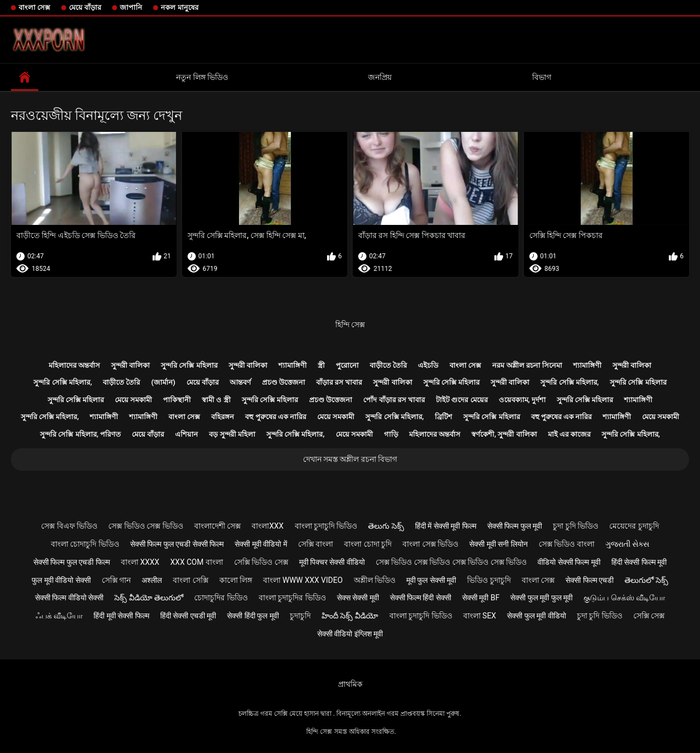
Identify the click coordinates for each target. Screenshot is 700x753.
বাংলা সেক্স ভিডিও (430, 544)
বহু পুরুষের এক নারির (276, 417)
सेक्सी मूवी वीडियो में (261, 544)
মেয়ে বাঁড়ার (85, 7)
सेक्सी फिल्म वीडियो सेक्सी (69, 598)
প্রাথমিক (350, 684)
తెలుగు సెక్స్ (386, 526)
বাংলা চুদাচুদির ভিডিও (292, 598)
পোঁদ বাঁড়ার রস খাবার (394, 400)
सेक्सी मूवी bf (481, 598)
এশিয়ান (186, 434)
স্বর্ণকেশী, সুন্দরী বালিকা (504, 434)
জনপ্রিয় (380, 77)
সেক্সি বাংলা (316, 544)
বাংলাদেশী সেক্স (217, 526)
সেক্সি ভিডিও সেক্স (261, 562)
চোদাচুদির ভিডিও (221, 598)
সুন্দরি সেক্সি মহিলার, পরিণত (80, 434)
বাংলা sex (480, 616)
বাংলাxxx (267, 526)
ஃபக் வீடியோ (59, 616)
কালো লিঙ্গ (236, 580)
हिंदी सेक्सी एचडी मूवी (188, 616)
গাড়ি (391, 434)
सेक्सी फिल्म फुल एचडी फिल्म (72, 562)
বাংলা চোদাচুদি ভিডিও (85, 544)
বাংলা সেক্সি (190, 580)
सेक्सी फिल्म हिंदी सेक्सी (421, 598)
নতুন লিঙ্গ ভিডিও (202, 77)
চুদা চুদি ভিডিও (576, 526)
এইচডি (428, 365)
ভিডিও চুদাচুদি (489, 580)
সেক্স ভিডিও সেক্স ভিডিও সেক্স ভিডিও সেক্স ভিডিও (451, 562)
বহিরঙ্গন (223, 417)
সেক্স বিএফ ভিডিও (69, 526)
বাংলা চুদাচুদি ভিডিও (326, 526)
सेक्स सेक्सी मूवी (358, 598)
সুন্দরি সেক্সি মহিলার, (63, 382)
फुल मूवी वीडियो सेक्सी (61, 580)
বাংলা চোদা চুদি (368, 544)
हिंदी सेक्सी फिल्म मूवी (639, 562)
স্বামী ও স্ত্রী (216, 400)
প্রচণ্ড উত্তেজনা (284, 382)
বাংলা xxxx (140, 562)
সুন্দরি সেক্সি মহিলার (189, 365)
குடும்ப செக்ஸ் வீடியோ (624, 598)
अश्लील (152, 580)
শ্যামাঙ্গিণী (293, 365)
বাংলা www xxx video (303, 580)
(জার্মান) (163, 382)
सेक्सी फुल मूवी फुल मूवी (541, 598)
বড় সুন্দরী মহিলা (232, 434)
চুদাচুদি (300, 616)
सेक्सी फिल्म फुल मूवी (515, 526)
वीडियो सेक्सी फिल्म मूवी (569, 562)
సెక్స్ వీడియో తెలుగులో (149, 598)
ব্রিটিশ (444, 417)
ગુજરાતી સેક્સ (627, 544)
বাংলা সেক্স (34, 7)
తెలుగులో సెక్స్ (646, 580)
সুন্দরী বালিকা (130, 365)
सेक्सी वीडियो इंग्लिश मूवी (350, 634)
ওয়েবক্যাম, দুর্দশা (522, 400)
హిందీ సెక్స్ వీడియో (350, 616)
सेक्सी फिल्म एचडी (590, 580)
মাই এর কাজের (569, 434)
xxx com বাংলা (196, 562)
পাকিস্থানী (177, 400)
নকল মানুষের (179, 7)
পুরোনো (347, 365)
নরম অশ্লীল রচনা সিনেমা (527, 365)
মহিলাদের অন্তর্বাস (74, 365)
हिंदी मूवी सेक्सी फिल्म (121, 616)
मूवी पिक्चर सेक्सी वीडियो (332, 562)
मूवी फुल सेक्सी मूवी (431, 580)
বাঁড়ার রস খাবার (339, 382)
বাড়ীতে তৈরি (388, 365)
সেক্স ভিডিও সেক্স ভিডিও (145, 526)
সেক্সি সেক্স (649, 616)
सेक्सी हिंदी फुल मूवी (253, 616)
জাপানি (131, 7)
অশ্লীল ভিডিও (375, 580)
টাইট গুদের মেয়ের (462, 400)
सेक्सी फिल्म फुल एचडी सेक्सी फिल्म (177, 544)
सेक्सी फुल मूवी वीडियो (536, 616)
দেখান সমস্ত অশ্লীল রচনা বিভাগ (350, 459)
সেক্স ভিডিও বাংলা (567, 544)
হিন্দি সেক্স (350, 325)
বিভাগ (542, 77)
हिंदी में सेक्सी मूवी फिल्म (446, 526)
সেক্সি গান (116, 580)
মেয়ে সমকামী (133, 400)
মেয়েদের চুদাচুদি (634, 526)
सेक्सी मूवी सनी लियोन (498, 544)
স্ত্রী (321, 365)
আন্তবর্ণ (240, 382)
